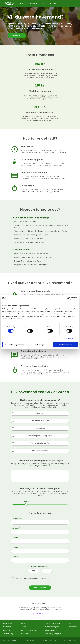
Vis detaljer (69, 338)
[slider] (26, 504)
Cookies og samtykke (53, 634)
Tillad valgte (40, 345)
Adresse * (16, 528)
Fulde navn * (17, 519)
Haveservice (7, 630)
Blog (70, 623)
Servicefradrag (8, 634)
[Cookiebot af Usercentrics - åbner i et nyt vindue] (68, 298)
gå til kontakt (40, 614)
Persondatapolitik (52, 630)
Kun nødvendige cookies (15, 345)
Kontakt (53, 3)
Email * (15, 538)
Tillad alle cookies (65, 345)
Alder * (15, 557)
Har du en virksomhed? (40, 566)
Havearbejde (7, 623)
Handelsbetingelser (52, 627)
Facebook (73, 627)
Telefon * (16, 547)
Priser (23, 3)
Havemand (7, 627)
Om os (44, 3)
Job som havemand (52, 623)
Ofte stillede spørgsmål (29, 630)
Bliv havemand (26, 634)
